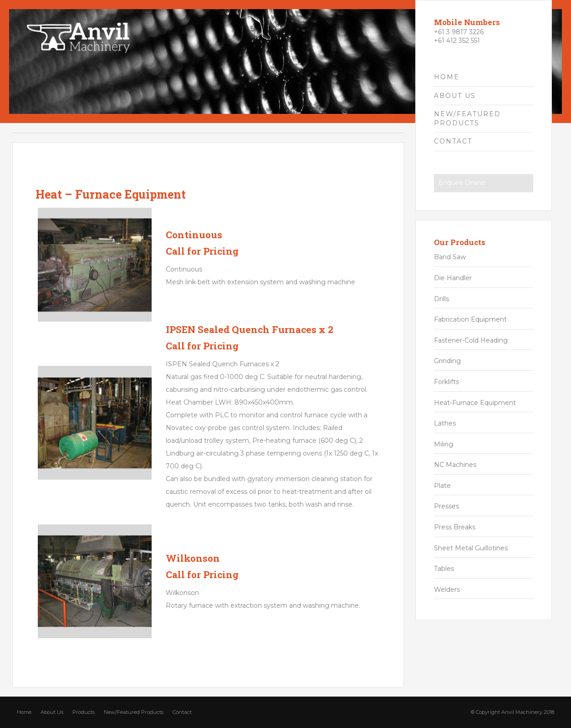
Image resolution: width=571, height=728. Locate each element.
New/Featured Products (134, 712)
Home (24, 712)
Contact (182, 712)
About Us (52, 712)
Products (84, 712)
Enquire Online (462, 183)
